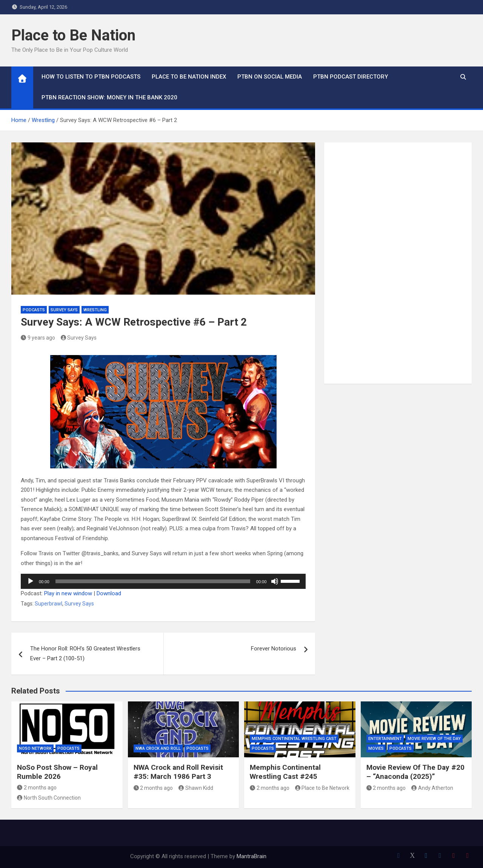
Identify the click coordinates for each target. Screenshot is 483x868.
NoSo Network (35, 748)
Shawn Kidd (196, 788)
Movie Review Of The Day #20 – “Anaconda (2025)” (415, 772)
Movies (376, 748)
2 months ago (37, 788)
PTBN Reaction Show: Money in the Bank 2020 (109, 97)
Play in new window (68, 593)
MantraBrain (251, 856)
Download (109, 593)
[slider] (153, 581)
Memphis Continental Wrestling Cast (294, 739)
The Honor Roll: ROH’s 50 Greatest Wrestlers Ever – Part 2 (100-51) (85, 653)
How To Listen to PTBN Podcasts (91, 77)
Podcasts (34, 310)
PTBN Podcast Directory (351, 77)
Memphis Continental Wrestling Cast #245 (285, 772)
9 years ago (38, 338)
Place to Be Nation (73, 35)
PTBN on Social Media (270, 77)
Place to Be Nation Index (189, 77)
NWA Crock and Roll (158, 748)
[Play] (31, 581)
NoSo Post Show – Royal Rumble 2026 (57, 772)
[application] (163, 581)
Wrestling (95, 310)
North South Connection (49, 798)
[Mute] (275, 581)
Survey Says (64, 310)
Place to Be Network (322, 788)
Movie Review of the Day (434, 739)
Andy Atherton (432, 788)
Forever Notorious (274, 649)
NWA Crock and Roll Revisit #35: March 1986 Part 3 (178, 772)
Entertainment (385, 739)
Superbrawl (48, 604)
